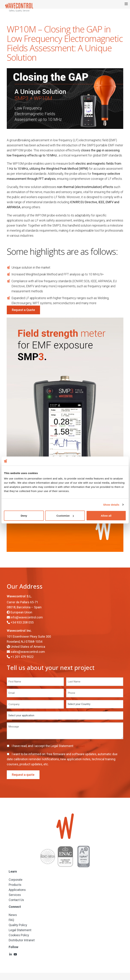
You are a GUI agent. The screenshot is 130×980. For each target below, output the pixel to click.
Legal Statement (62, 746)
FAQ (11, 920)
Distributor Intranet (22, 940)
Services (15, 895)
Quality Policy (18, 925)
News (13, 915)
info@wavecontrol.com (27, 617)
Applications (17, 890)
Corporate (16, 880)
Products (15, 885)
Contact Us (16, 900)
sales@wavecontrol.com (28, 652)
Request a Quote (23, 310)
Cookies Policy (19, 935)
